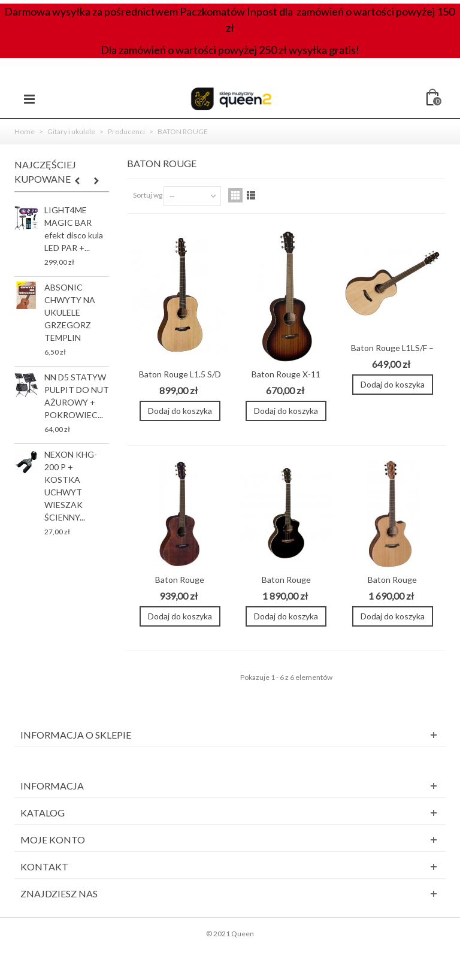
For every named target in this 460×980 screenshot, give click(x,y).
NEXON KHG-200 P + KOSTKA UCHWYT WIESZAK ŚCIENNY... (71, 486)
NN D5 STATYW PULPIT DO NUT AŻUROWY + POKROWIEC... (77, 396)
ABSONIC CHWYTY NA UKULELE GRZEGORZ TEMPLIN (70, 312)
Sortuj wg (148, 195)
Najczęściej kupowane (45, 172)
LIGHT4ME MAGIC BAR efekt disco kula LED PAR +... (74, 229)
